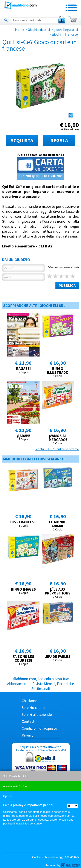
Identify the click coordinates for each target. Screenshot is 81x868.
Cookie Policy (41, 857)
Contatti (28, 721)
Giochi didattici (39, 30)
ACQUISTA (22, 140)
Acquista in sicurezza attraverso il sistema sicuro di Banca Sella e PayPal (41, 766)
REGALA (59, 140)
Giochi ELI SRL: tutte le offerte (57, 449)
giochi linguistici (66, 30)
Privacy (28, 735)
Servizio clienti (33, 708)
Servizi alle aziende (37, 714)
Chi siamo (30, 701)
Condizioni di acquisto (39, 728)
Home (20, 30)
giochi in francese (65, 34)
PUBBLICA (67, 285)
